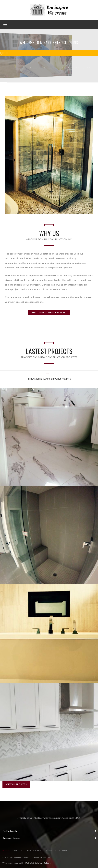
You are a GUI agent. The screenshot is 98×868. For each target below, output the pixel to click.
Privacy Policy (34, 851)
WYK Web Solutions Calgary (38, 863)
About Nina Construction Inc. (49, 312)
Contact (64, 851)
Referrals (50, 851)
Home (6, 851)
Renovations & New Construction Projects (49, 379)
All (48, 374)
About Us (17, 851)
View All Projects (16, 784)
